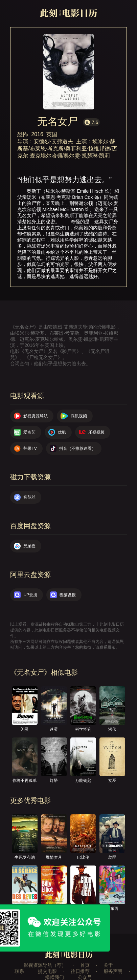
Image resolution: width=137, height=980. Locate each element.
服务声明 (113, 971)
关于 (108, 965)
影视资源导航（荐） (45, 965)
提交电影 (47, 971)
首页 (85, 965)
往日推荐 (80, 971)
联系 (19, 971)
